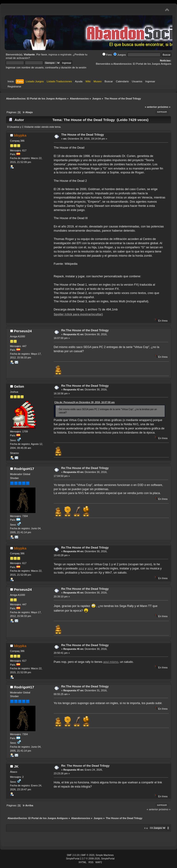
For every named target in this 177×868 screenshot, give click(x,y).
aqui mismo (111, 662)
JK (16, 766)
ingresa (53, 54)
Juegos (120, 55)
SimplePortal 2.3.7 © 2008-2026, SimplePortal (90, 859)
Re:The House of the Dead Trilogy (85, 330)
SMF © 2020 (88, 855)
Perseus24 (23, 331)
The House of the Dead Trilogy (82, 135)
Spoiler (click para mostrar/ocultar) (78, 314)
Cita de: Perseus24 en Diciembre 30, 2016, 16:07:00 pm (85, 402)
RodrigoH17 (24, 469)
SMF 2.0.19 (73, 855)
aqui (81, 568)
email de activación (17, 58)
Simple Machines (105, 855)
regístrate (66, 54)
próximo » (164, 107)
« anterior (151, 107)
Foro (107, 55)
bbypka (20, 135)
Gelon (19, 386)
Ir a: (146, 828)
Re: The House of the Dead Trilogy (85, 766)
